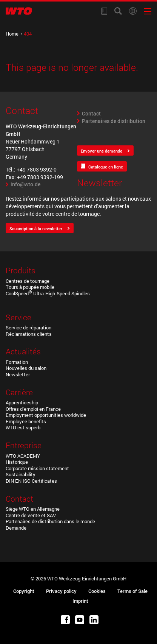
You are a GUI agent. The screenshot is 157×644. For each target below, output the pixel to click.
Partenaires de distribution (114, 121)
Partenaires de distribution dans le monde (50, 521)
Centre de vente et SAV (31, 515)
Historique (17, 462)
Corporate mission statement (37, 468)
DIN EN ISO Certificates (31, 481)
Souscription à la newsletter (36, 228)
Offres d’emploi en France (33, 409)
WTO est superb (23, 427)
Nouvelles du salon (26, 368)
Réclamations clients (29, 334)
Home (12, 34)
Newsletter (18, 374)
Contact (91, 113)
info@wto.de (25, 184)
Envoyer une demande (102, 151)
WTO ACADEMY (23, 456)
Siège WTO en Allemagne (33, 509)
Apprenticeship (22, 402)
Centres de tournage (28, 281)
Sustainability (21, 474)
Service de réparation (28, 327)
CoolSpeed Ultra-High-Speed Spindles (48, 293)
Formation (17, 362)
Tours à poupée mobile (30, 287)
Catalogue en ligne (106, 167)
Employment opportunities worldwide (46, 415)
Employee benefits (26, 421)
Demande (16, 528)
